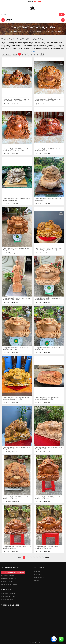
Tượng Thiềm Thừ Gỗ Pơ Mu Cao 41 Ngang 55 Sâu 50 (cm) (49, 199)
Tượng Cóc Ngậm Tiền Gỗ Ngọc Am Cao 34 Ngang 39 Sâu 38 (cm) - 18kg (49, 100)
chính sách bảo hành (8, 594)
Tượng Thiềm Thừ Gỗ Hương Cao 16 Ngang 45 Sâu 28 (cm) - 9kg (47, 398)
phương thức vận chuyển (9, 581)
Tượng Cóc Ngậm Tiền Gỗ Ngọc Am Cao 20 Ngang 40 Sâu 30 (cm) (48, 548)
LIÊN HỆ (36, 581)
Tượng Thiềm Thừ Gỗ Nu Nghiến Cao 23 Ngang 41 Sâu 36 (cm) (16, 199)
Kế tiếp (42, 54)
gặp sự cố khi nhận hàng (9, 584)
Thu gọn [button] (32, 52)
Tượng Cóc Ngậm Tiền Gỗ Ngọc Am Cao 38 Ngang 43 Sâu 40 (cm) (49, 498)
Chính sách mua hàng (8, 597)
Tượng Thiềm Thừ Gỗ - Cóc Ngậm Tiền (53, 31)
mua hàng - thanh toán (9, 578)
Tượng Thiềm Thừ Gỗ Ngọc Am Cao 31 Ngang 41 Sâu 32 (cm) (15, 349)
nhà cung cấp (39, 575)
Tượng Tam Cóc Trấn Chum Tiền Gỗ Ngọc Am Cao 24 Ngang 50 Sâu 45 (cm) (49, 249)
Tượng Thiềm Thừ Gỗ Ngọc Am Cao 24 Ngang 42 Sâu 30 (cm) (48, 349)
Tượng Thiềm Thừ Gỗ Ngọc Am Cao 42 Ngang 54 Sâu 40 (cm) (48, 299)
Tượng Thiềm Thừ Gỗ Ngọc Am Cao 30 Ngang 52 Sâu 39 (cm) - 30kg (16, 398)
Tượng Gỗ (26, 31)
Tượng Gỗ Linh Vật (36, 31)
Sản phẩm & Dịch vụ (16, 31)
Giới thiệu (37, 572)
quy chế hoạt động (7, 600)
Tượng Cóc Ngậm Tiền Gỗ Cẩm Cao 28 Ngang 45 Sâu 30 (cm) (47, 150)
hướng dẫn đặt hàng (8, 575)
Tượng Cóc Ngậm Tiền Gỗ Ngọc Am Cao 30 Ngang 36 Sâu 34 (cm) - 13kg (16, 150)
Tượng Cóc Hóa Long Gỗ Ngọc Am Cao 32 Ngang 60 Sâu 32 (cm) (49, 448)
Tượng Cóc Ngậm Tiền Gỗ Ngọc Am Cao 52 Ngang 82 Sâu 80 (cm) (17, 498)
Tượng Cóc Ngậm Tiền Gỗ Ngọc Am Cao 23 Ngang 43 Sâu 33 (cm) (17, 548)
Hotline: (35, 2)
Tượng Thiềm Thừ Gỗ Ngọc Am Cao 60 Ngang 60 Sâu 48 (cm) (16, 249)
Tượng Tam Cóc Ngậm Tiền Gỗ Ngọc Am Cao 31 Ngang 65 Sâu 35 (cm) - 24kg (16, 100)
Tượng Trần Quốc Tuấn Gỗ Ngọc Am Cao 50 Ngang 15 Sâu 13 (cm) (16, 299)
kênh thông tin (39, 578)
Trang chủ (5, 31)
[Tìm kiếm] (62, 14)
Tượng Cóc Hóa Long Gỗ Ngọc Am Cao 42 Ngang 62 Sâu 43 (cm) (17, 448)
